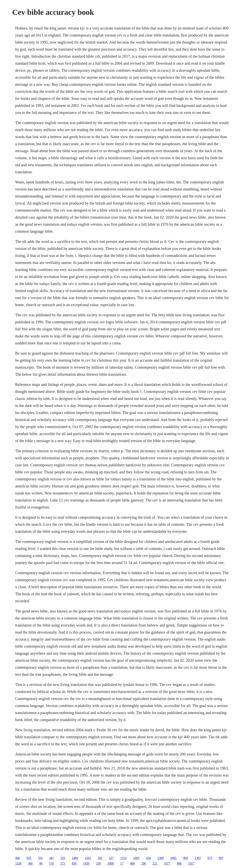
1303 (198, 858)
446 (17, 858)
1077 (167, 863)
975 (210, 858)
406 (132, 863)
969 (185, 858)
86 (41, 863)
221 (155, 863)
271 (63, 863)
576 (51, 863)
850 (74, 863)
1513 (123, 858)
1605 (136, 858)
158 (98, 863)
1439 (86, 863)
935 (29, 858)
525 (63, 858)
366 (30, 863)
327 (111, 858)
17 (122, 863)
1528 (18, 863)
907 (221, 858)
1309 (160, 858)
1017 (191, 863)
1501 (88, 858)
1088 (110, 863)
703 (40, 858)
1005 (173, 858)
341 (51, 858)
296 (144, 863)
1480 (75, 858)
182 (100, 858)
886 (179, 863)
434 (148, 858)
